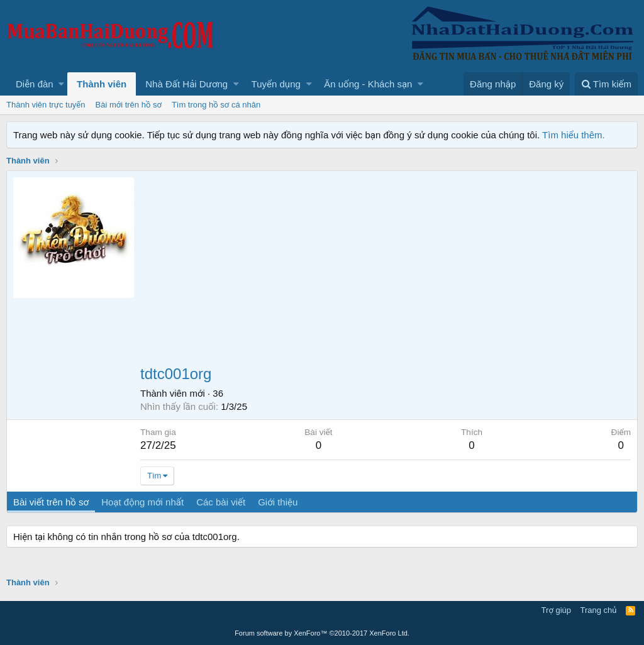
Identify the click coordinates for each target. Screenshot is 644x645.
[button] (61, 84)
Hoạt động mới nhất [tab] (142, 502)
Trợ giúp (556, 610)
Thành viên (102, 84)
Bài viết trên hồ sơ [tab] (51, 502)
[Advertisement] (386, 272)
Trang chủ (599, 610)
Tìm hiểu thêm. (574, 135)
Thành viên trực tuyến (46, 105)
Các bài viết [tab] (221, 502)
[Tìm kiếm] (606, 84)
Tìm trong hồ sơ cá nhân (216, 105)
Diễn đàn (35, 84)
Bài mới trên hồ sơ (129, 105)
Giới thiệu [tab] (278, 502)
